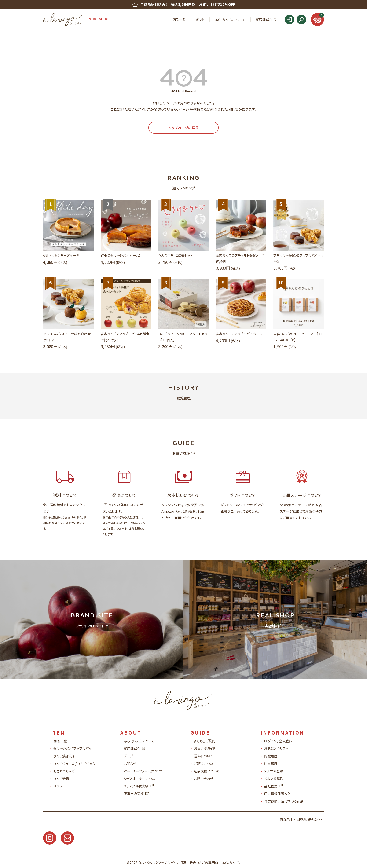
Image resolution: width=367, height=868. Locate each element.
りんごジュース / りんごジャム (74, 764)
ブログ (128, 756)
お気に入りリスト (276, 748)
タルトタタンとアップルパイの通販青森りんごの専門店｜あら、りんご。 (189, 863)
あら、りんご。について (230, 20)
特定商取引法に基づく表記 (284, 801)
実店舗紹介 (264, 19)
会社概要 (273, 786)
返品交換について (207, 771)
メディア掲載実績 (138, 786)
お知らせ (130, 764)
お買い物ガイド (205, 748)
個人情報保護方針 (277, 794)
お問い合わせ (204, 779)
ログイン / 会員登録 (278, 741)
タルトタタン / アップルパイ (72, 748)
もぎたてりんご (64, 771)
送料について (203, 756)
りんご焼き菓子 (64, 756)
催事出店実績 (136, 794)
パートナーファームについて (143, 771)
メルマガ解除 (273, 779)
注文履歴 (271, 764)
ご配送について (205, 764)
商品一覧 (179, 20)
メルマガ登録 (273, 771)
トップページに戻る (184, 128)
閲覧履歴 (271, 756)
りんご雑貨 (61, 779)
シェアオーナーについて (141, 779)
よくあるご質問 (204, 741)
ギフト (200, 20)
